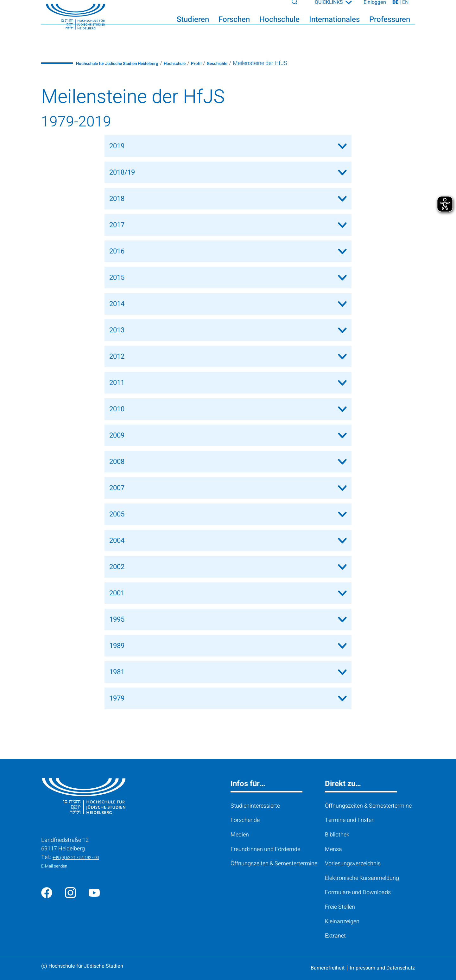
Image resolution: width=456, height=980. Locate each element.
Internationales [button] (334, 26)
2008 (117, 462)
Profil (237, 63)
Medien (240, 835)
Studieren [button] (193, 26)
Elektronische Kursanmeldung (362, 878)
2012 (117, 356)
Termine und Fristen (350, 820)
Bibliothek (337, 835)
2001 (117, 593)
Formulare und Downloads (358, 892)
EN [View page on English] (405, 9)
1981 (117, 672)
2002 (117, 567)
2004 (117, 541)
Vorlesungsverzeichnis (353, 864)
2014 (117, 304)
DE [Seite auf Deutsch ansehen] (396, 9)
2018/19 (122, 172)
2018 (117, 199)
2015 (117, 278)
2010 (117, 409)
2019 (117, 146)
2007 (117, 488)
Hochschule (209, 63)
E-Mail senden (59, 866)
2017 (117, 225)
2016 (117, 251)
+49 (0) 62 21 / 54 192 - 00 (85, 857)
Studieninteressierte (255, 806)
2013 (117, 330)
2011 (117, 383)
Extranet (335, 936)
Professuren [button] (390, 26)
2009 (117, 435)
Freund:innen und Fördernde (265, 849)
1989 (117, 646)
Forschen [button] (234, 26)
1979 (117, 698)
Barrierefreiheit (328, 968)
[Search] (301, 8)
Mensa (333, 849)
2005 (117, 514)
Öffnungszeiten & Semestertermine (274, 864)
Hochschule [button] (279, 26)
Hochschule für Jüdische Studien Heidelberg (133, 63)
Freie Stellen (340, 907)
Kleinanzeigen (342, 922)
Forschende (245, 820)
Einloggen (375, 9)
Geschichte (263, 63)
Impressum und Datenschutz (382, 968)
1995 (117, 619)
